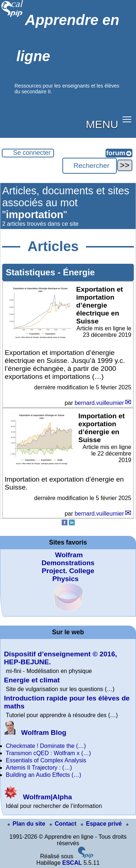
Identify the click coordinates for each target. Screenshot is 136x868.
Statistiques (32, 272)
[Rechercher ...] (90, 166)
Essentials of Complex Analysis (46, 760)
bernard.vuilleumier (99, 403)
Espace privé (102, 824)
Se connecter (32, 153)
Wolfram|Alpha (38, 797)
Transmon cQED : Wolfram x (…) (48, 753)
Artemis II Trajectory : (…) (39, 768)
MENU (102, 124)
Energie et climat (32, 680)
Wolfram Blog (35, 732)
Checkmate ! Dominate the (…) (46, 746)
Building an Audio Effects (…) (44, 775)
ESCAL (72, 863)
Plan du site (27, 824)
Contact (64, 824)
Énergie (79, 272)
